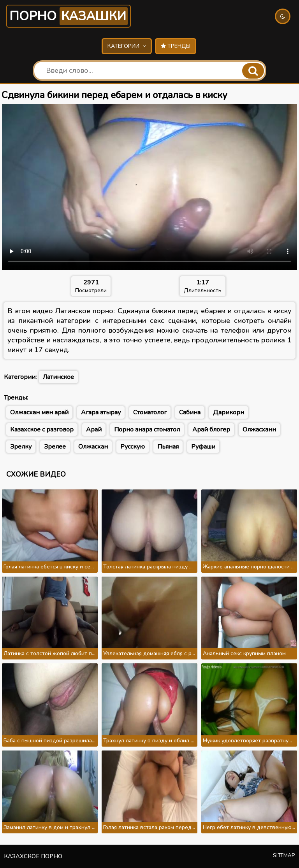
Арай (94, 430)
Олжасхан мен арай (39, 412)
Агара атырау (101, 412)
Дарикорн (229, 412)
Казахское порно (33, 856)
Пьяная (168, 447)
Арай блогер (211, 430)
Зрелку (21, 447)
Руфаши (203, 447)
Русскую (133, 447)
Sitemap (284, 856)
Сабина (190, 412)
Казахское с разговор (42, 430)
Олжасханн (259, 430)
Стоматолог (150, 412)
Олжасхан (93, 447)
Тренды (176, 46)
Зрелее (55, 447)
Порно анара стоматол (147, 430)
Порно (69, 16)
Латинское (58, 377)
